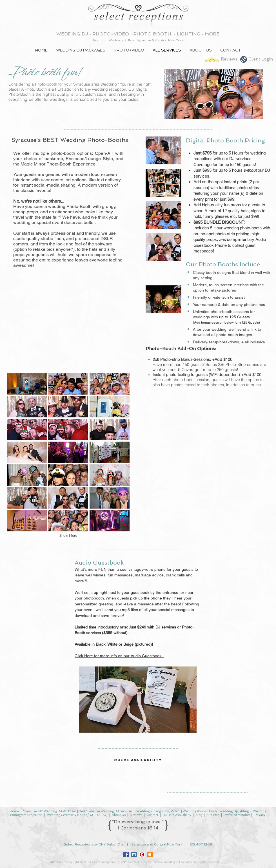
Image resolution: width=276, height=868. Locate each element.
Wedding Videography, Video (157, 811)
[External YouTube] (68, 323)
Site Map (213, 815)
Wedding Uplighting (234, 811)
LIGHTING (189, 34)
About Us (119, 815)
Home (14, 811)
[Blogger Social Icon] (150, 854)
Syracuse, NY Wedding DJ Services (168, 862)
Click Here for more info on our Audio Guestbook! (119, 656)
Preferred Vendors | (239, 815)
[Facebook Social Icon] (126, 854)
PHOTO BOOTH (153, 34)
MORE (212, 34)
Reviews (136, 815)
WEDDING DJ (72, 34)
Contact (152, 815)
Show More (68, 536)
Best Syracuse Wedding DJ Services (105, 811)
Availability (184, 815)
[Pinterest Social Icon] (142, 854)
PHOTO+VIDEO (111, 34)
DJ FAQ (102, 815)
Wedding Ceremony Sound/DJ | (71, 815)
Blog (199, 815)
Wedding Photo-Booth (200, 811)
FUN (128, 40)
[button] (27, 384)
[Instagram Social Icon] (134, 854)
